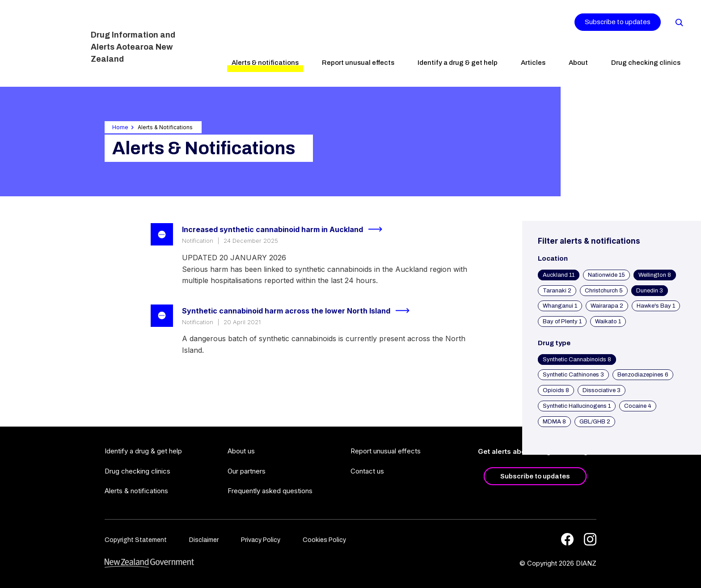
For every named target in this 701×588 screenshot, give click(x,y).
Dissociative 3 (602, 390)
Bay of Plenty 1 (562, 321)
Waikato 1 (608, 321)
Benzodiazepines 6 (643, 375)
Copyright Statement (136, 540)
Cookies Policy (324, 540)
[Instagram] (590, 539)
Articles (533, 63)
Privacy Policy (261, 540)
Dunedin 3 (650, 291)
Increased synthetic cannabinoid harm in (286, 229)
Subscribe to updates (618, 22)
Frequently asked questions (270, 491)
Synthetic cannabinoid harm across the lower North (300, 311)
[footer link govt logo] (149, 563)
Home (120, 127)
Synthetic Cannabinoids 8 (577, 360)
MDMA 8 (554, 422)
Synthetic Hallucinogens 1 (577, 406)
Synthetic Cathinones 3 (573, 375)
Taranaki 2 (557, 291)
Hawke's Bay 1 (656, 306)
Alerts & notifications (265, 63)
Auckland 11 (559, 275)
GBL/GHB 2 (595, 422)
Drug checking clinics (646, 63)
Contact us (367, 471)
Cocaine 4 (638, 406)
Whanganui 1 (560, 306)
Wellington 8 (655, 275)
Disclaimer (204, 540)
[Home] (48, 42)
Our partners (247, 471)
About (578, 63)
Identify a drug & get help (458, 63)
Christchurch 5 (604, 291)
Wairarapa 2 (607, 306)
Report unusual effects (358, 63)
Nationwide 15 (606, 275)
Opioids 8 (556, 390)
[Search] (679, 22)
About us (241, 451)
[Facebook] (567, 539)
